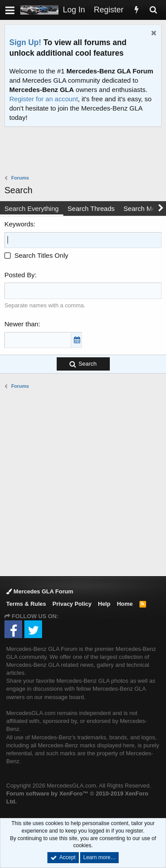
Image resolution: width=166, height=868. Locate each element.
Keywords (19, 224)
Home (125, 604)
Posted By (19, 275)
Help (104, 604)
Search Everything (32, 208)
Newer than (21, 324)
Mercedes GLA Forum (40, 591)
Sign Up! (25, 42)
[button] (10, 10)
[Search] (153, 10)
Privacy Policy (72, 604)
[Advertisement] (85, 152)
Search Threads (91, 208)
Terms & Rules (26, 604)
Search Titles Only (36, 255)
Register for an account (44, 99)
